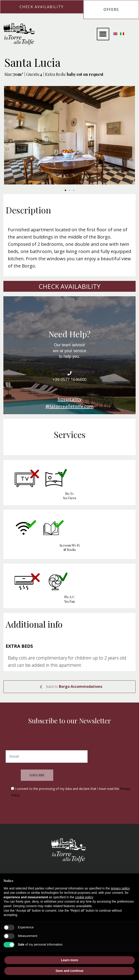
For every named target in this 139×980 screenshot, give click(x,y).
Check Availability (69, 286)
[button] (103, 34)
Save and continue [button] (69, 971)
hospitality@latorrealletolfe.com (70, 403)
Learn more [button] (69, 960)
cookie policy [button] (84, 897)
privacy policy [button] (120, 888)
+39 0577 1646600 (69, 379)
